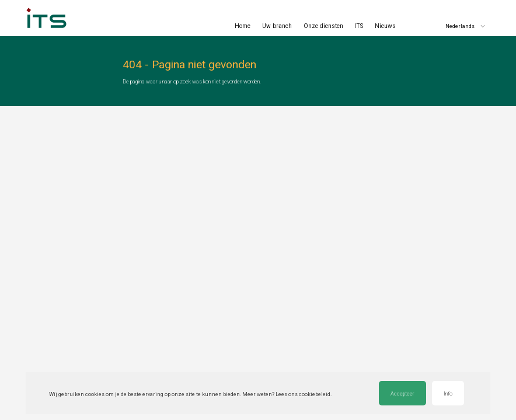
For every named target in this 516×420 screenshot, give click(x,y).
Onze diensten (323, 26)
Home (243, 26)
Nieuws (385, 26)
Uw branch (277, 26)
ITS (359, 26)
